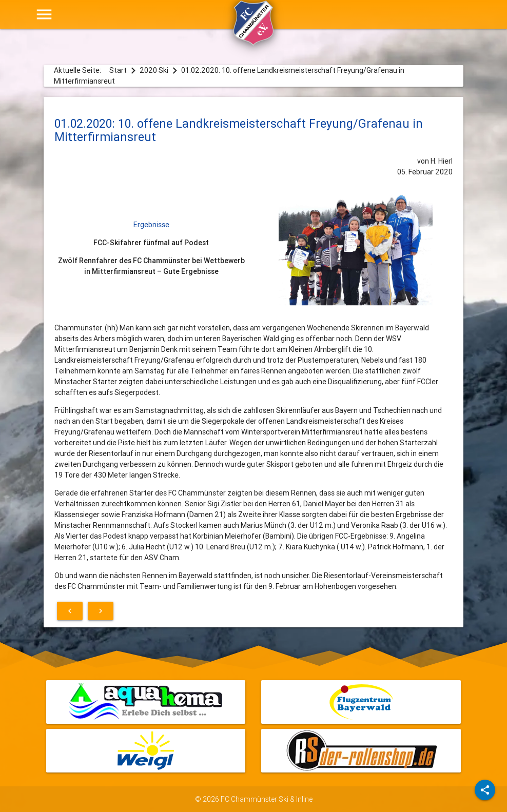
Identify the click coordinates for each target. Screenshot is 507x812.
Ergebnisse (151, 225)
